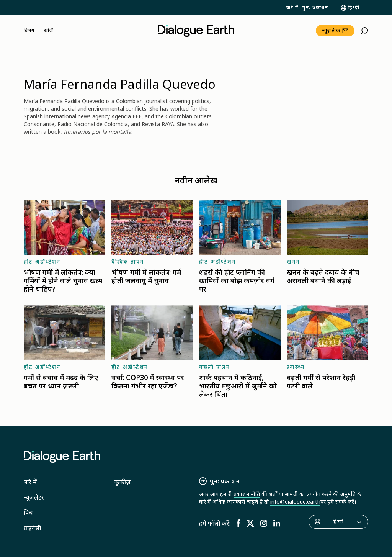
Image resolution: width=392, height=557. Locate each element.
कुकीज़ (122, 482)
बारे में (292, 8)
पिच (28, 513)
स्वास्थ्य (296, 367)
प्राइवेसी (32, 528)
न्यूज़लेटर (331, 30)
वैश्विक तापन (128, 261)
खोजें (49, 31)
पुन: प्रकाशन (315, 8)
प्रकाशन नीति (247, 494)
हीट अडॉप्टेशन (42, 261)
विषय (29, 31)
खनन (293, 261)
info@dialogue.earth (295, 502)
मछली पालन (215, 367)
